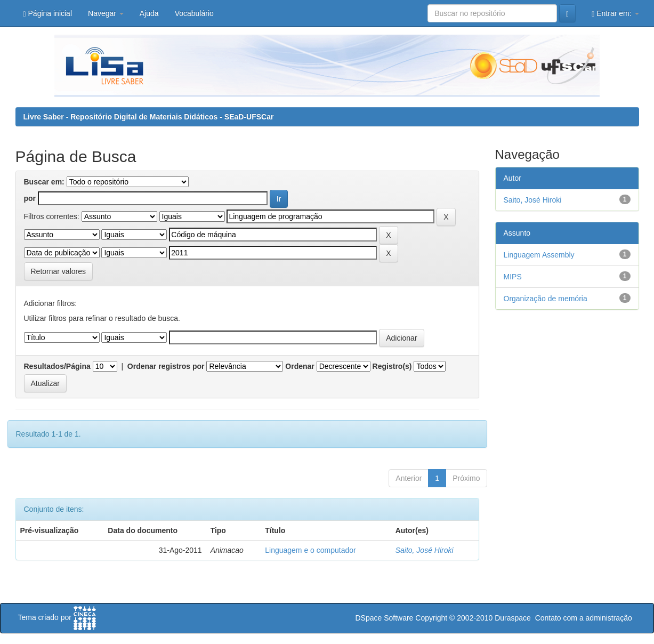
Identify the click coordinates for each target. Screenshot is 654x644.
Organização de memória (546, 299)
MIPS (513, 277)
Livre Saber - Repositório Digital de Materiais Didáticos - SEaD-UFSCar (149, 117)
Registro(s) (392, 366)
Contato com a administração (584, 618)
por (30, 198)
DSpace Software (384, 618)
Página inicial (48, 14)
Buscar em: (44, 182)
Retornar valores (59, 271)
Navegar (106, 13)
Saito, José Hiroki (425, 550)
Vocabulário (194, 13)
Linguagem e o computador (310, 550)
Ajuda (149, 13)
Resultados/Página (57, 366)
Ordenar (300, 366)
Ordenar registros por (166, 366)
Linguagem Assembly (539, 255)
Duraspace (513, 618)
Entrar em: (615, 14)
